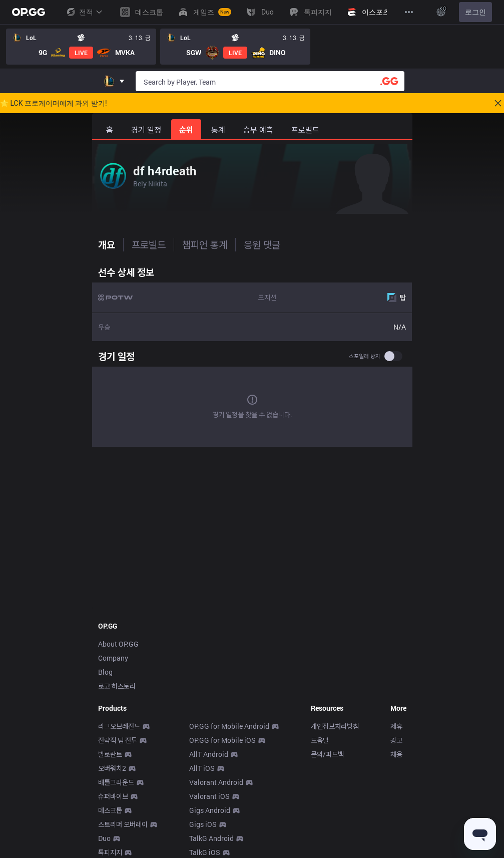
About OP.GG (118, 644)
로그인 (475, 12)
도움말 (320, 740)
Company (113, 658)
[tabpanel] (252, 356)
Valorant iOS (209, 796)
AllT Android (209, 754)
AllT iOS (202, 768)
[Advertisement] (252, 533)
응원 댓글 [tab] (262, 244)
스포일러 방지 (365, 356)
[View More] (409, 12)
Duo (104, 838)
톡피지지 (110, 852)
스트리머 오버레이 (123, 824)
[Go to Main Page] (29, 12)
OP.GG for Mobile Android (229, 726)
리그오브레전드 (119, 726)
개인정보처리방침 (335, 726)
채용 (396, 754)
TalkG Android (211, 838)
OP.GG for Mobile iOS (222, 740)
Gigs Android (210, 810)
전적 (84, 12)
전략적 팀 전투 (118, 740)
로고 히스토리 (117, 686)
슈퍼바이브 (113, 796)
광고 (396, 740)
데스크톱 (110, 810)
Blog (105, 672)
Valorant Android (216, 782)
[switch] (393, 356)
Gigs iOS (203, 824)
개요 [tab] (107, 244)
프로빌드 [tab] (149, 244)
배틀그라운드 (116, 782)
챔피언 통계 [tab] (205, 244)
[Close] (498, 103)
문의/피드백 (327, 754)
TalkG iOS (205, 852)
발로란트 (110, 754)
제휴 (396, 726)
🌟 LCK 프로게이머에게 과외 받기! (54, 103)
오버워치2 (112, 768)
